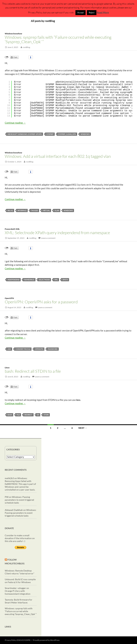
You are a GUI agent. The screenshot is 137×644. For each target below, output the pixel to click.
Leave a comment (48, 238)
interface (22, 210)
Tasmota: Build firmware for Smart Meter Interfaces (19, 601)
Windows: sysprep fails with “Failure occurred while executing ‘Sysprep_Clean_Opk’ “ (58, 39)
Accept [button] (81, 13)
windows (85, 134)
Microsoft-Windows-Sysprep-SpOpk (25, 134)
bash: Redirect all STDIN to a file (33, 371)
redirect (28, 415)
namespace (29, 280)
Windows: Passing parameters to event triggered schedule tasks (19, 500)
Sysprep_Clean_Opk (67, 134)
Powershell (10, 229)
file (18, 415)
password (53, 349)
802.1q (10, 210)
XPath (65, 280)
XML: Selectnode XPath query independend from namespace (57, 233)
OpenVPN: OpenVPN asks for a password (41, 302)
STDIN (46, 415)
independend (14, 280)
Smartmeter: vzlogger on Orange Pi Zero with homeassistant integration (18, 591)
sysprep (50, 134)
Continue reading (15, 123)
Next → (83, 428)
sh (38, 415)
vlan (57, 210)
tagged (35, 210)
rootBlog (26, 47)
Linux (7, 368)
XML (18, 229)
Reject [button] (92, 13)
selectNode (44, 280)
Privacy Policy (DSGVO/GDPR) (18, 640)
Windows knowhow (13, 34)
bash (10, 415)
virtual (46, 210)
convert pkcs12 (23, 349)
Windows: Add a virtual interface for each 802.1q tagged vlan (58, 156)
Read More (103, 12)
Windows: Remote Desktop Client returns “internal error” (19, 572)
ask (9, 349)
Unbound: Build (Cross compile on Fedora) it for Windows (20, 581)
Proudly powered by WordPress (46, 640)
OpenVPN (9, 298)
